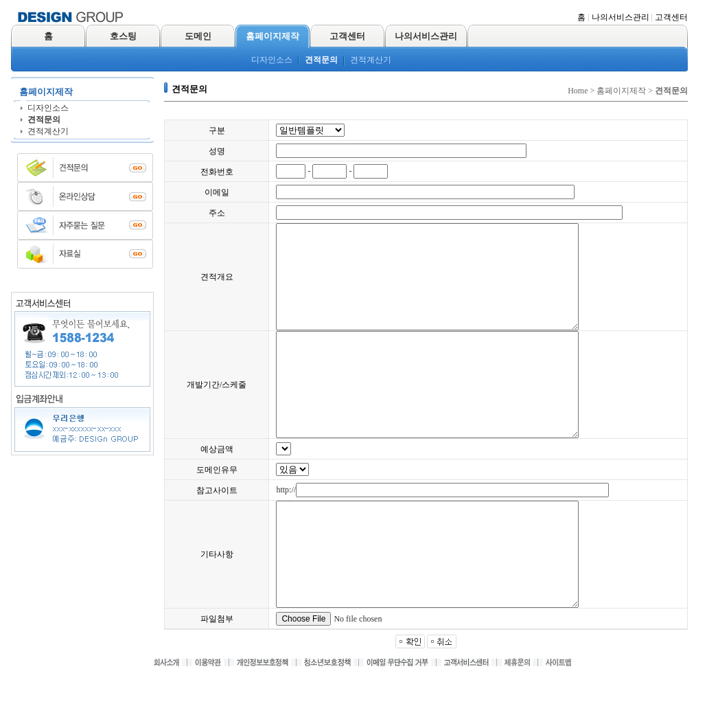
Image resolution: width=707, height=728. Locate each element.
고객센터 (671, 17)
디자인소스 (272, 60)
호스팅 (123, 36)
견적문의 (321, 60)
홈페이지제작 (273, 36)
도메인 (198, 36)
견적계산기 (371, 60)
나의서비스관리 (621, 17)
